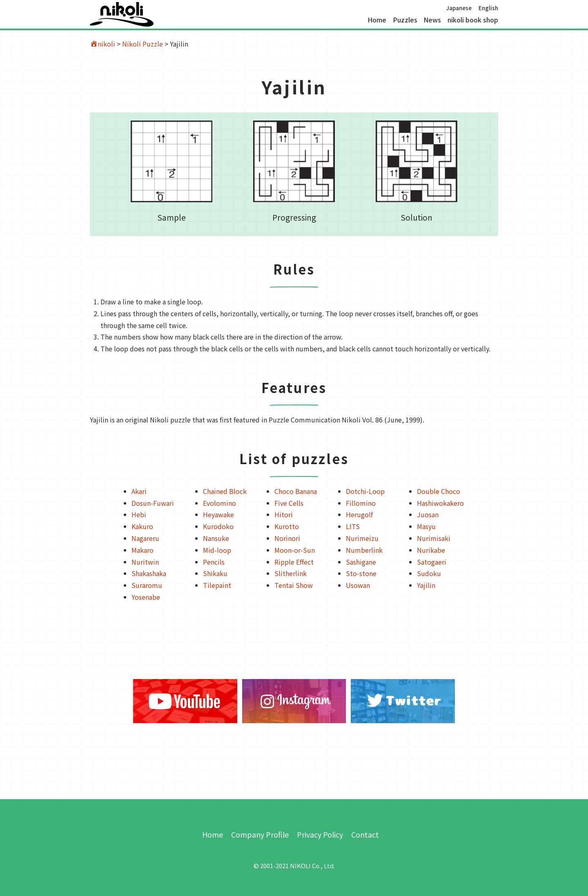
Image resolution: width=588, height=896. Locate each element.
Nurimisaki (434, 538)
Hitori (284, 514)
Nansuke (216, 538)
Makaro (143, 550)
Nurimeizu (362, 538)
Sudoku (429, 573)
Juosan (428, 514)
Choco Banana (296, 491)
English (488, 8)
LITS (353, 526)
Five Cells (289, 503)
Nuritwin (145, 562)
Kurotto (287, 526)
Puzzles (405, 20)
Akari (139, 491)
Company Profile (260, 834)
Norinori (287, 538)
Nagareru (145, 538)
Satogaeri (432, 562)
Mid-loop (217, 550)
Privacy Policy (320, 834)
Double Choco (439, 491)
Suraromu (147, 585)
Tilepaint (217, 585)
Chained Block (225, 491)
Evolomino (219, 503)
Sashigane (361, 562)
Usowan (358, 585)
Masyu (426, 526)
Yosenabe (146, 597)
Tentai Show (294, 585)
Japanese (459, 8)
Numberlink (364, 550)
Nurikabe (431, 550)
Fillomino (361, 503)
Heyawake (218, 514)
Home (377, 20)
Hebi (139, 514)
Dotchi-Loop (365, 491)
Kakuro (142, 526)
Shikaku (215, 573)
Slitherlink (291, 573)
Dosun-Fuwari (153, 503)
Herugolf (359, 514)
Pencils (214, 562)
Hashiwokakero (440, 503)
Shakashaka (149, 573)
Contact (365, 834)
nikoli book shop (473, 20)
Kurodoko (218, 526)
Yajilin (426, 585)
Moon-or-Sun (295, 550)
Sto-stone (361, 573)
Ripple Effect (294, 562)
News (432, 20)
